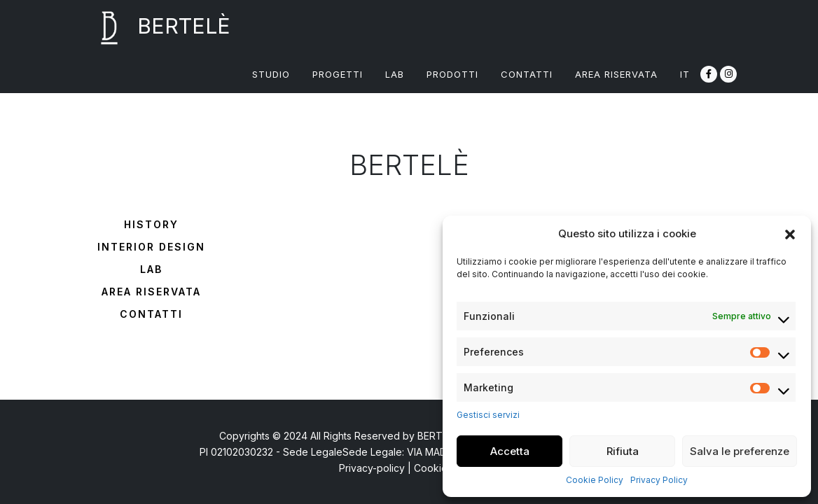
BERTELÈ (156, 28)
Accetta (510, 451)
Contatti (151, 314)
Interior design (151, 247)
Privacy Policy (659, 480)
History (151, 224)
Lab (151, 269)
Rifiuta (623, 451)
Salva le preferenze (740, 451)
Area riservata (151, 292)
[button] (790, 234)
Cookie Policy (595, 480)
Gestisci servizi (488, 415)
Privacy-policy (372, 468)
